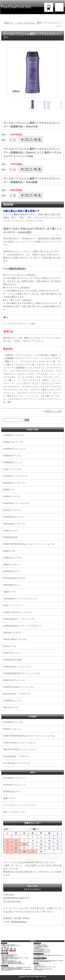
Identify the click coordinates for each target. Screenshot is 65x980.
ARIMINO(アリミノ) (13, 462)
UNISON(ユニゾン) (12, 701)
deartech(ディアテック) (14, 483)
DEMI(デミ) (9, 490)
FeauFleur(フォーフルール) (16, 503)
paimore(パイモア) (12, 633)
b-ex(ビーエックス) (12, 469)
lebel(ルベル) (9, 551)
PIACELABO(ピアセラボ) (15, 639)
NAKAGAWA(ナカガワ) (14, 578)
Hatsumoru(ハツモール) (14, 524)
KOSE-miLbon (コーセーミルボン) (19, 743)
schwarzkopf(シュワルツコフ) (17, 667)
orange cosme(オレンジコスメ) (18, 612)
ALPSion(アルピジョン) (14, 449)
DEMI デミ (9, 23)
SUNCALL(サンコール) (14, 680)
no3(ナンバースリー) (13, 605)
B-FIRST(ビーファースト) (15, 476)
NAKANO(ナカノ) (12, 585)
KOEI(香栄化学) (11, 537)
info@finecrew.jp (19, 922)
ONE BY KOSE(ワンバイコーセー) (19, 749)
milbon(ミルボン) (11, 565)
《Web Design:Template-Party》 (32, 979)
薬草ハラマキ (10, 798)
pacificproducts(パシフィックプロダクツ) (22, 626)
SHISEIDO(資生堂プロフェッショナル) (21, 673)
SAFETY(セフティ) (12, 653)
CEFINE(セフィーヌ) (13, 722)
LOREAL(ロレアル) (12, 558)
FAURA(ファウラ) (12, 496)
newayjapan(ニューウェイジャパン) (20, 599)
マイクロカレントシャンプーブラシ (20, 805)
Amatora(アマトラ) (12, 456)
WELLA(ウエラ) (11, 707)
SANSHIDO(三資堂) (13, 660)
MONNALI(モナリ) (12, 571)
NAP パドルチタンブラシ (15, 812)
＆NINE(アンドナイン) (14, 435)
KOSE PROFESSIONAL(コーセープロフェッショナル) (29, 544)
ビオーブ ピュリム (26, 23)
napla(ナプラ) (10, 592)
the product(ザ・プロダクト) (16, 694)
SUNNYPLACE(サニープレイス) (18, 687)
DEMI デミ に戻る (54, 411)
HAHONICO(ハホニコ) (14, 517)
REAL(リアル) (10, 646)
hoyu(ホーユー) (10, 530)
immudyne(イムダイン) (14, 778)
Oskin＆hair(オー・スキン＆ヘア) (19, 619)
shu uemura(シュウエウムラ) (17, 763)
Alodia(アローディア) (13, 442)
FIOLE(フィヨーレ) (12, 510)
